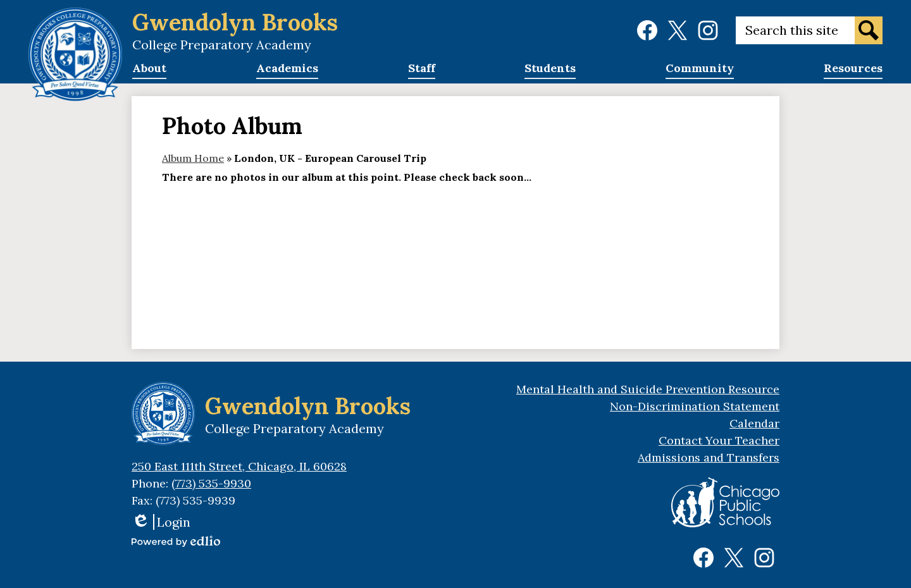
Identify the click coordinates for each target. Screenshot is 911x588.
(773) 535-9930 (211, 483)
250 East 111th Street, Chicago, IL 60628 (239, 466)
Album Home (193, 158)
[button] (149, 72)
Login (161, 522)
